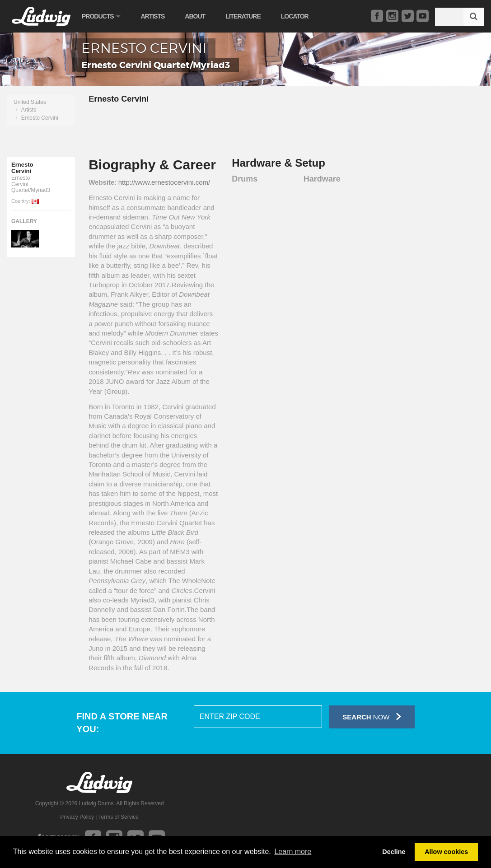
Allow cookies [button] (446, 852)
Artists (152, 16)
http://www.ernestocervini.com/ (164, 182)
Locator (295, 16)
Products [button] (101, 16)
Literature (243, 16)
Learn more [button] (293, 852)
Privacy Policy (77, 817)
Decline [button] (394, 852)
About (195, 16)
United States (30, 102)
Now (372, 716)
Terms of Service (119, 817)
